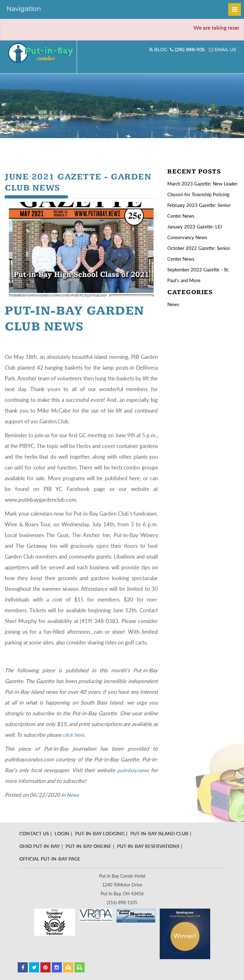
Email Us (223, 50)
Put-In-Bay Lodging (100, 833)
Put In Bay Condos (47, 57)
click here (74, 735)
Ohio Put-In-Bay (40, 846)
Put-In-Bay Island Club (159, 833)
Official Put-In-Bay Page (50, 859)
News (73, 795)
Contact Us (34, 833)
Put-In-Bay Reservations (148, 846)
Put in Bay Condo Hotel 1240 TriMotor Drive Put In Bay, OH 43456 (122, 885)
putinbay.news (133, 770)
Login (62, 833)
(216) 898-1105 (187, 50)
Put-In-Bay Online (89, 846)
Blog (156, 50)
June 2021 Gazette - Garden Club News (64, 182)
